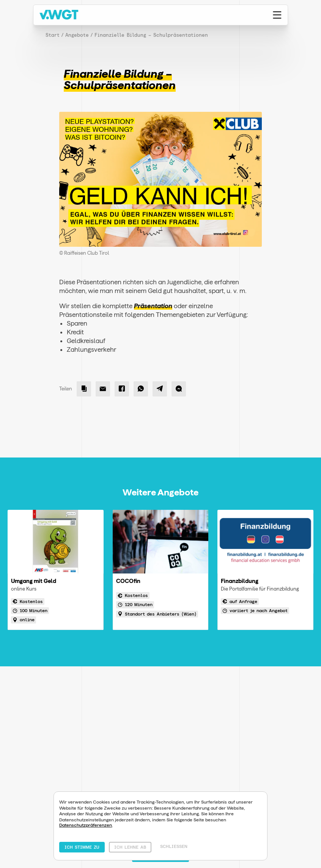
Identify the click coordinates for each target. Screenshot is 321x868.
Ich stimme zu (82, 847)
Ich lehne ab (130, 847)
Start (53, 35)
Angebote (77, 35)
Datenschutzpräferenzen (86, 825)
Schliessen (174, 846)
